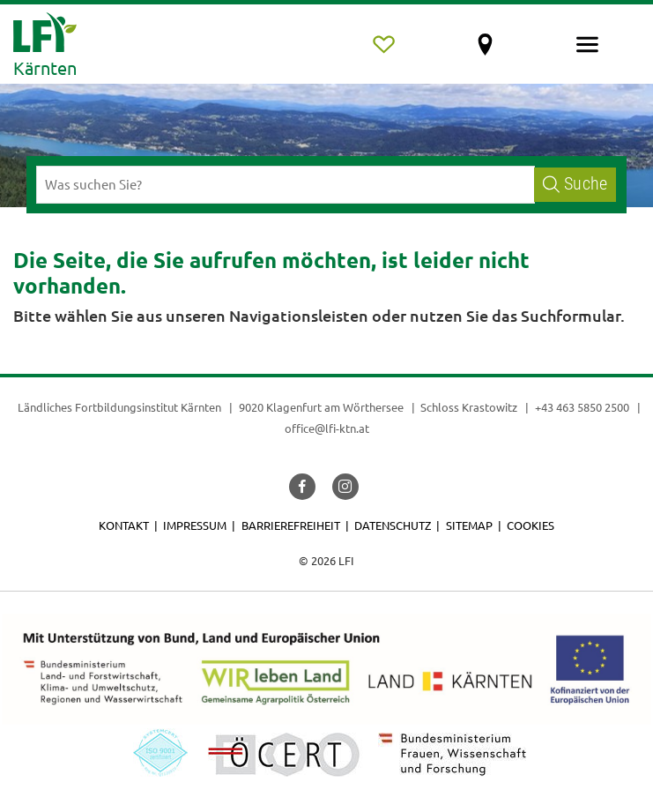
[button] (302, 487)
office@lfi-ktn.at (327, 428)
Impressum (195, 525)
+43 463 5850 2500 (582, 407)
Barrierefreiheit (291, 525)
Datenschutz (393, 525)
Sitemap (469, 525)
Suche (575, 184)
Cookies (531, 525)
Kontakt (124, 525)
